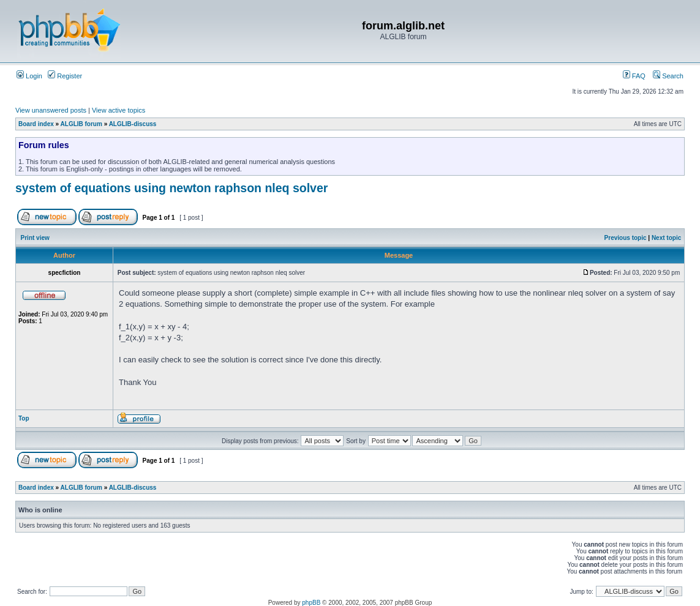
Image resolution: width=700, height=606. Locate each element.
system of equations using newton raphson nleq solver (171, 188)
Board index (36, 124)
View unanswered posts (51, 110)
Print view (35, 238)
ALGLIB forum (81, 124)
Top (24, 418)
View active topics (119, 110)
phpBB (311, 603)
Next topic (666, 238)
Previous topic (626, 238)
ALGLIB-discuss (133, 124)
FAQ (634, 76)
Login (29, 76)
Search (668, 76)
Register (65, 76)
